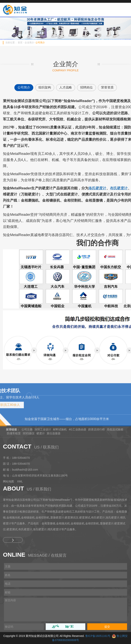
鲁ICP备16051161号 (98, 636)
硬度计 (41, 433)
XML (20, 481)
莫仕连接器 (54, 433)
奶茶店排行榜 (97, 429)
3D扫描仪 (29, 433)
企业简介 (29, 43)
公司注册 (27, 429)
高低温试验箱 (115, 429)
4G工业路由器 (78, 429)
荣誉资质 (107, 87)
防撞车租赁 (14, 433)
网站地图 (8, 481)
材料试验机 (60, 429)
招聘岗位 (86, 87)
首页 (20, 43)
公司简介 (40, 43)
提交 (107, 627)
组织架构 (45, 87)
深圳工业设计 (43, 429)
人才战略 (66, 87)
